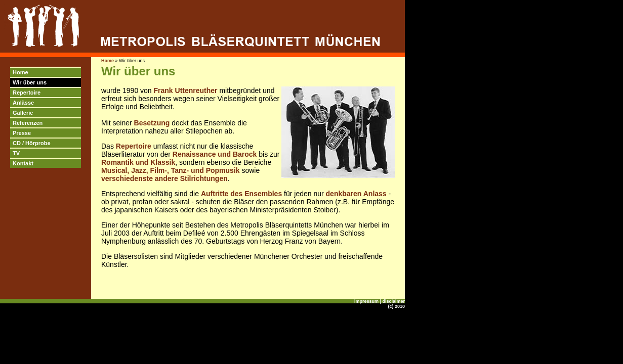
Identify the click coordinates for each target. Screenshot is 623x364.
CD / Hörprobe (32, 143)
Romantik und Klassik (138, 162)
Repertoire (27, 93)
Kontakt (23, 163)
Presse (22, 133)
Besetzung (152, 123)
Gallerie (23, 113)
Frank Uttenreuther (186, 90)
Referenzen (28, 123)
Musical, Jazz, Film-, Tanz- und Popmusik (171, 170)
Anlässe (23, 103)
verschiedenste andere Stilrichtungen (164, 178)
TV (16, 153)
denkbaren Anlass (356, 194)
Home (20, 72)
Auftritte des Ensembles (241, 194)
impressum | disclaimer (380, 301)
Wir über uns (30, 82)
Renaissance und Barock (215, 154)
